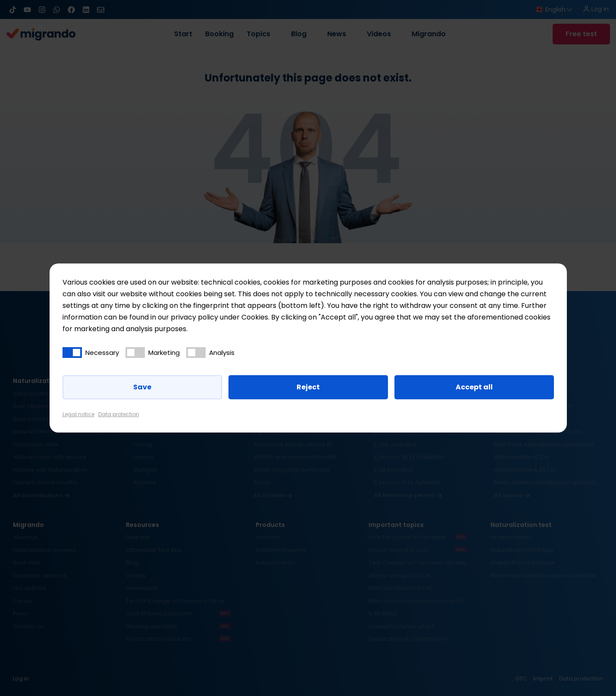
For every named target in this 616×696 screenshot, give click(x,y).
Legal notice (78, 414)
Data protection (119, 414)
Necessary (102, 353)
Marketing (164, 353)
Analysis (222, 353)
